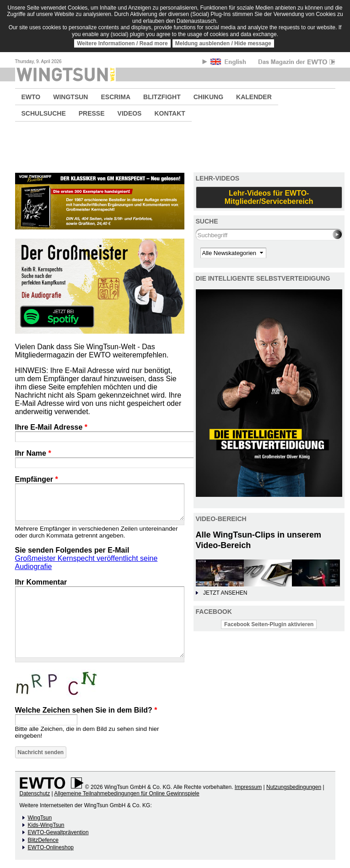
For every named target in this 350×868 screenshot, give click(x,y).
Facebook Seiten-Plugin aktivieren (269, 624)
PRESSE (92, 113)
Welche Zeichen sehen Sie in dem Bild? (86, 710)
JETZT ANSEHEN (225, 593)
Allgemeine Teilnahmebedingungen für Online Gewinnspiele (127, 793)
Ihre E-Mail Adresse (51, 427)
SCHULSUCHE (44, 113)
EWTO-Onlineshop (51, 847)
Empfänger (37, 479)
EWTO (31, 97)
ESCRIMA (116, 97)
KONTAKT (170, 113)
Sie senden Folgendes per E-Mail (72, 550)
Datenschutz (35, 793)
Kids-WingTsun (46, 825)
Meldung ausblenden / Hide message (223, 43)
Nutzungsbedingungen (294, 787)
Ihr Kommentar (41, 582)
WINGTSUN (70, 97)
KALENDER (254, 97)
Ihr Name (33, 453)
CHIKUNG (208, 97)
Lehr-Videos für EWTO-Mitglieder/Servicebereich (269, 197)
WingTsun (40, 818)
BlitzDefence (43, 840)
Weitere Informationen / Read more (122, 43)
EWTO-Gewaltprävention (58, 832)
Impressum (248, 787)
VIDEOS (130, 113)
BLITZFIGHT (162, 97)
